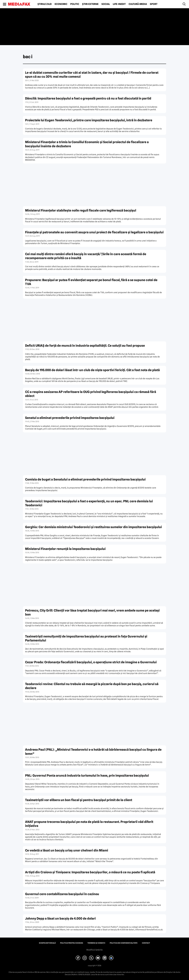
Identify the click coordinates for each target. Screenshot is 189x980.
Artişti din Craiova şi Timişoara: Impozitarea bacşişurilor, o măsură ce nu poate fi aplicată (90, 872)
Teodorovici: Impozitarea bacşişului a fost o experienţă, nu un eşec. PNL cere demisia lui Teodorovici (89, 503)
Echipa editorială (47, 943)
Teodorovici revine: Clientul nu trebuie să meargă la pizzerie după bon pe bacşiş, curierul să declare (92, 686)
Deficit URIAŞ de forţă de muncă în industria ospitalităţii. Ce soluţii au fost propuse (85, 346)
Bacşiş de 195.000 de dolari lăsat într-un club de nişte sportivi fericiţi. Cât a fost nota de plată (92, 370)
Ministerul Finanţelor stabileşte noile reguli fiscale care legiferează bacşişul (81, 210)
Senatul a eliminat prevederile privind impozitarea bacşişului (70, 418)
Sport (154, 4)
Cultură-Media (138, 4)
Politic (75, 4)
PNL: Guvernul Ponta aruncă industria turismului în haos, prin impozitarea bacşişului (87, 775)
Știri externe (90, 4)
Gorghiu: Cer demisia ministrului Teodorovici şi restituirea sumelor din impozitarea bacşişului (93, 527)
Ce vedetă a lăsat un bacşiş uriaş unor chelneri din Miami (67, 850)
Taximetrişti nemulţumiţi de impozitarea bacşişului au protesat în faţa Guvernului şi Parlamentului (86, 638)
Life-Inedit (119, 4)
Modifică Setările (94, 950)
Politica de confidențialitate (124, 943)
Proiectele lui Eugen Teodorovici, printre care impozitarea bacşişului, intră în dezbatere (89, 120)
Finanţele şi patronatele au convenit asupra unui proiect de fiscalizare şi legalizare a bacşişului (94, 232)
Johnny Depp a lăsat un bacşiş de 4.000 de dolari (60, 918)
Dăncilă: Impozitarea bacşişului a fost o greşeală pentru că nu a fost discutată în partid (88, 98)
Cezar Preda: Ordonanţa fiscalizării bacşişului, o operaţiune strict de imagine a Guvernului (91, 662)
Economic (61, 4)
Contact (146, 943)
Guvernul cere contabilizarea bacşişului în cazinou (62, 894)
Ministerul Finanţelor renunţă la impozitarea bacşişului (65, 549)
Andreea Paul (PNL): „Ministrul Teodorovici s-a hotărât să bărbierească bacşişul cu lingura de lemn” (93, 752)
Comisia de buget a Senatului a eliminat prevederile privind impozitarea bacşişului (85, 479)
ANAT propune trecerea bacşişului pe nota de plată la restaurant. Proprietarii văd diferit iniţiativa (89, 824)
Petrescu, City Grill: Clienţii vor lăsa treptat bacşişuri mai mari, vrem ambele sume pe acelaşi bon (92, 612)
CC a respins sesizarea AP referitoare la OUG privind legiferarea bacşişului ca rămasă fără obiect (91, 394)
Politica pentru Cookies (72, 943)
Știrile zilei (45, 4)
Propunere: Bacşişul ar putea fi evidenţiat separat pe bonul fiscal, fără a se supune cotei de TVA (91, 282)
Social (106, 4)
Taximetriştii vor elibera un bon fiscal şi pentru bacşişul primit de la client (79, 800)
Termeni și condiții (96, 943)
